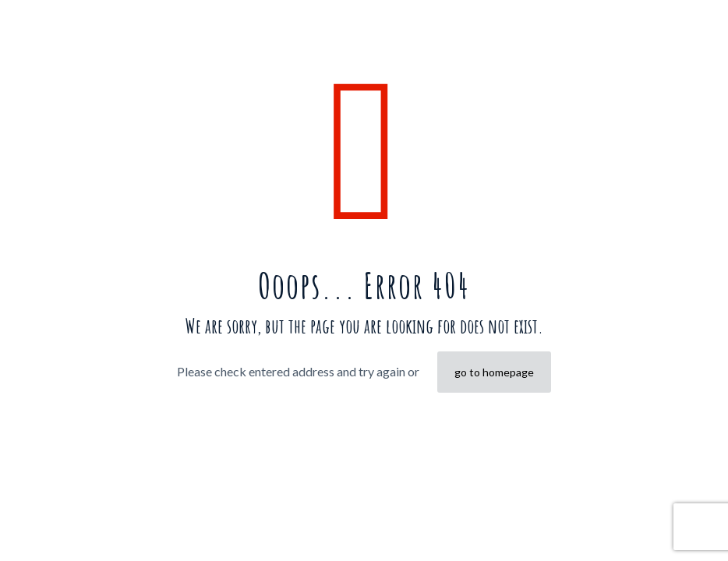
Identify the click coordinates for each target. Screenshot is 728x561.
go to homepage (494, 372)
